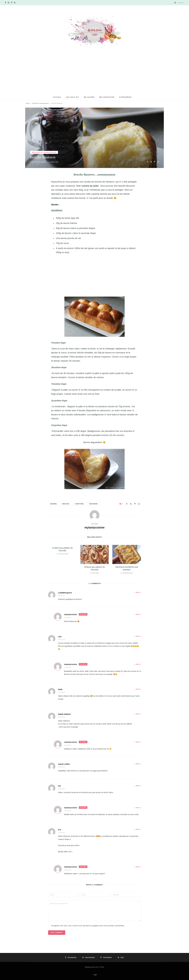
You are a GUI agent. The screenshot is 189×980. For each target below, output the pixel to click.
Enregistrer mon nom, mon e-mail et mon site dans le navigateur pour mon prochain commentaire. (88, 926)
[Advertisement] (94, 76)
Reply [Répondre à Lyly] (138, 636)
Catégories (125, 97)
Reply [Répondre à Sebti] (138, 689)
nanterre (93, 504)
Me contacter (107, 97)
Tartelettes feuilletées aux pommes (127, 568)
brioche (66, 504)
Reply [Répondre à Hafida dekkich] (138, 714)
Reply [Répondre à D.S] (138, 829)
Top (94, 975)
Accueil (57, 97)
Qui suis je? (73, 97)
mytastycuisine (39, 162)
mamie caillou (64, 764)
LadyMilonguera (65, 593)
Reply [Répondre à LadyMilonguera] (138, 592)
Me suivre (89, 97)
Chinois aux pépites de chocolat (94, 568)
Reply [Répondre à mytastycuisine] (138, 614)
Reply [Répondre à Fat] (138, 786)
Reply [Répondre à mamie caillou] (138, 764)
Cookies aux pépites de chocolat (62, 549)
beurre (54, 504)
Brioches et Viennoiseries (44, 152)
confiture (79, 504)
